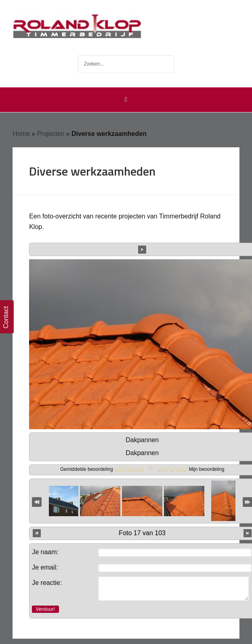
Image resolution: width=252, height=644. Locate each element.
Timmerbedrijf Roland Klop (126, 24)
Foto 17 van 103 (142, 533)
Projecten (51, 134)
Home (21, 134)
